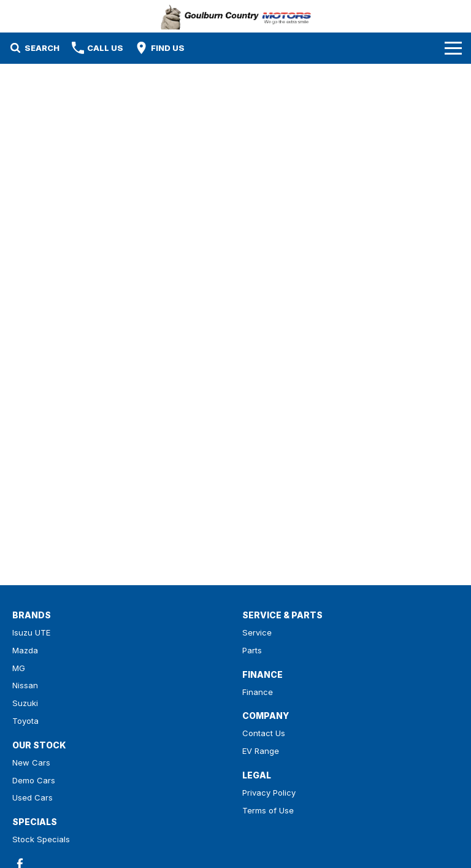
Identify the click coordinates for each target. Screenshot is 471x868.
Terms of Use (268, 810)
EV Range (261, 751)
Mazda (25, 650)
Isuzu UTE (31, 632)
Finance (258, 692)
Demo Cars (34, 780)
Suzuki (25, 703)
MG (19, 668)
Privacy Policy (269, 793)
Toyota (25, 721)
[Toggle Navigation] (453, 48)
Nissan (25, 685)
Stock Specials (41, 839)
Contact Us (264, 733)
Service (257, 632)
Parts (252, 650)
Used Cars (33, 797)
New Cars (31, 762)
